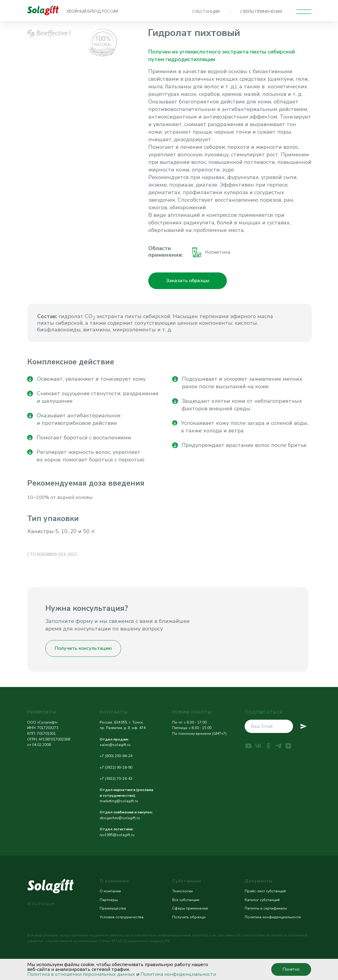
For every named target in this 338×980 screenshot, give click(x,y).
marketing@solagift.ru (119, 801)
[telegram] (278, 746)
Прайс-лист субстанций (265, 891)
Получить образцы (189, 917)
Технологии (182, 891)
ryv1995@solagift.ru (117, 835)
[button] (188, 281)
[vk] (258, 746)
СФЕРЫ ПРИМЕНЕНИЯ (261, 12)
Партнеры (109, 900)
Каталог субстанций (262, 900)
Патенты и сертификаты (266, 908)
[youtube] (248, 746)
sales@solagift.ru (115, 745)
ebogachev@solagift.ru (120, 818)
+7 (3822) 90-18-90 (116, 767)
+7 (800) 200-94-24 (116, 756)
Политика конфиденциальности (178, 974)
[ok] (268, 746)
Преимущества (113, 908)
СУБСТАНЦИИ (206, 12)
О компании (110, 891)
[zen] (288, 746)
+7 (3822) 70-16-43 (116, 779)
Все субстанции (186, 900)
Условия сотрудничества (122, 917)
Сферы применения (190, 908)
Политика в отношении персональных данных (81, 974)
